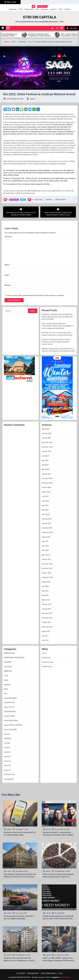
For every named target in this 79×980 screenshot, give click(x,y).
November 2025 (47, 447)
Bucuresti (13, 9)
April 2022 (45, 595)
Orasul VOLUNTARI (10, 730)
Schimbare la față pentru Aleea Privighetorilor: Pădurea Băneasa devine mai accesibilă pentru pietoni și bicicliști (47, 35)
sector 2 (68, 9)
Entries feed (46, 658)
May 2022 (45, 591)
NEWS (23, 200)
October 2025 (46, 451)
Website (8, 285)
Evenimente (14, 200)
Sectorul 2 (7, 752)
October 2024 (46, 487)
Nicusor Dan (29, 9)
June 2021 (45, 640)
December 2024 (47, 478)
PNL (37, 9)
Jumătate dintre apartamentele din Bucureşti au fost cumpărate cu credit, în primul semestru (20, 961)
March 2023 (46, 555)
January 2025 (46, 474)
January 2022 (46, 609)
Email (7, 275)
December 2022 (47, 564)
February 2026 (47, 433)
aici (33, 193)
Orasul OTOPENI (9, 716)
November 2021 (47, 618)
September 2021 (47, 627)
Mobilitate (7, 685)
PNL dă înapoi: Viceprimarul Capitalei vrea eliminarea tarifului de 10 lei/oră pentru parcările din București (20, 877)
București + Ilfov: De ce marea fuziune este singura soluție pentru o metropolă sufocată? (57, 334)
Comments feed (47, 662)
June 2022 (45, 586)
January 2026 (46, 438)
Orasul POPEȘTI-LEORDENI (13, 725)
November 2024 (47, 483)
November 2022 (47, 568)
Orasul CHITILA (9, 707)
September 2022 (47, 577)
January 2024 (46, 523)
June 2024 (45, 501)
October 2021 (46, 622)
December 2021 (47, 613)
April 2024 (45, 510)
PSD (61, 9)
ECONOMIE (8, 662)
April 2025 (45, 465)
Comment (9, 237)
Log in (44, 653)
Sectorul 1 (7, 748)
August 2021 (46, 631)
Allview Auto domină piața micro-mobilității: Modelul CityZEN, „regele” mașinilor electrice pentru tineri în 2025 (14, 35)
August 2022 (46, 582)
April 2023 (45, 550)
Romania (45, 9)
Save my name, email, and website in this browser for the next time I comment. (35, 295)
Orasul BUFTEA (9, 703)
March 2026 (46, 429)
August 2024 (46, 492)
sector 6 (54, 9)
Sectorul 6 (7, 770)
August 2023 (46, 537)
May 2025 (45, 460)
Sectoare (7, 743)
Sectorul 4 (7, 761)
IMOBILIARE (8, 671)
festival (49, 200)
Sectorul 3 (7, 757)
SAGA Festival (61, 200)
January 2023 (46, 559)
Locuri (6, 676)
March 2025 (46, 469)
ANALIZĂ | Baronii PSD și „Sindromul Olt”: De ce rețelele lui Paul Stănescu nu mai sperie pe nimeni (58, 350)
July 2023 (45, 541)
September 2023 (47, 532)
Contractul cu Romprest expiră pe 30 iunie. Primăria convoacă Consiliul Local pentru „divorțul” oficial (56, 342)
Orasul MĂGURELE (10, 712)
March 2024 (46, 514)
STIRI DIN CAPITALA (40, 17)
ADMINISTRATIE (9, 653)
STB (21, 9)
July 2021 (45, 636)
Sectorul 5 (7, 766)
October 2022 (46, 573)
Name (7, 265)
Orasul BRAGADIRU (10, 698)
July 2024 (45, 496)
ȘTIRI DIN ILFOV (9, 775)
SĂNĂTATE (8, 739)
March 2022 (46, 600)
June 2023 (45, 546)
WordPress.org (47, 667)
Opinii (6, 694)
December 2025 (47, 442)
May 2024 (45, 505)
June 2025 (45, 456)
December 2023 (47, 528)
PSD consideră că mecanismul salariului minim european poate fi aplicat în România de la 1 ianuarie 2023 (58, 877)
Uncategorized (9, 779)
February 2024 (47, 519)
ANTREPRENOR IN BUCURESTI (14, 658)
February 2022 (47, 604)
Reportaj (7, 734)
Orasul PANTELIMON (11, 721)
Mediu (6, 680)
